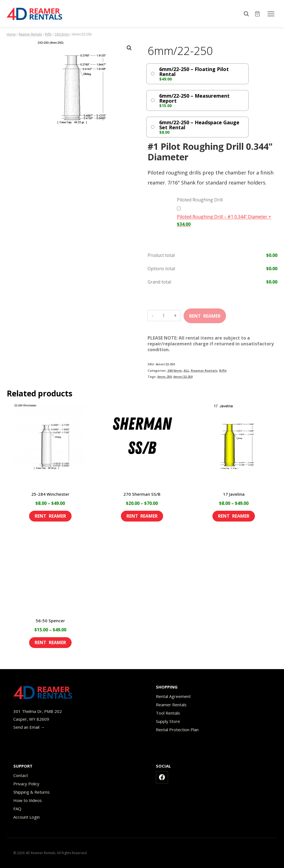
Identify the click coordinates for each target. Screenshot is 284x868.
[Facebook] (162, 777)
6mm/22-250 (183, 377)
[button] (129, 48)
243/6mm (175, 370)
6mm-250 (164, 377)
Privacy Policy (26, 784)
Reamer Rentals (204, 370)
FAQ (17, 809)
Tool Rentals (168, 713)
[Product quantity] (163, 316)
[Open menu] (271, 14)
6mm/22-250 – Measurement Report (194, 98)
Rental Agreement (173, 696)
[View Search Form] (248, 14)
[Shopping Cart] (258, 14)
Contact (21, 775)
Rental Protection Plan (177, 730)
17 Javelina (234, 494)
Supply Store (168, 721)
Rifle (223, 370)
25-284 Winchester (50, 494)
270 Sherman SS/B (142, 494)
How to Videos (28, 800)
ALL (186, 370)
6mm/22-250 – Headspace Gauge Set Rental (199, 125)
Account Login (26, 817)
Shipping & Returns (31, 792)
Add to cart (205, 314)
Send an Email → (29, 727)
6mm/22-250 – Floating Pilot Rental (194, 72)
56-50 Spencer (50, 621)
